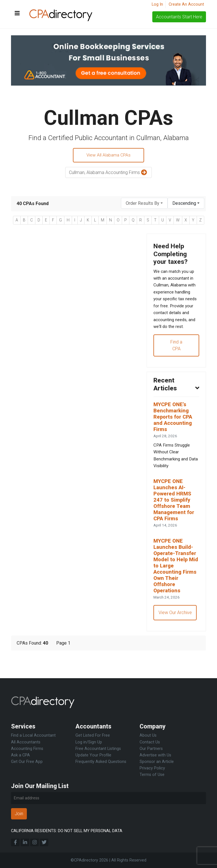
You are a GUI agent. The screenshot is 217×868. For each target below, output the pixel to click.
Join (19, 814)
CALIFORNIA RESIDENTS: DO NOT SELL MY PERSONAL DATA (67, 831)
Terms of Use (152, 775)
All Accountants (26, 742)
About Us (148, 736)
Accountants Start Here (179, 17)
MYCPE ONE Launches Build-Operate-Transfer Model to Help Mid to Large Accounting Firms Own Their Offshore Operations (176, 586)
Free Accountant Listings (98, 749)
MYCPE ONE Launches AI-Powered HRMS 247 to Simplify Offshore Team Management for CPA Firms (175, 518)
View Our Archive (175, 635)
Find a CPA (176, 358)
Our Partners (151, 749)
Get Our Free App (27, 762)
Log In (157, 4)
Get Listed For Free (93, 736)
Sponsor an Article (157, 762)
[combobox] (144, 204)
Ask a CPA (20, 755)
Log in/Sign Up (89, 742)
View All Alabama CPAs (108, 155)
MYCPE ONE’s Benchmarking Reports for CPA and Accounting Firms (174, 431)
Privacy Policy (152, 768)
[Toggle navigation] (17, 14)
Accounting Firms (27, 749)
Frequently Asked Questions (101, 762)
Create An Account (186, 4)
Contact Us (150, 742)
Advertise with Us (155, 755)
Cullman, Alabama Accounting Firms (109, 173)
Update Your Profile (93, 755)
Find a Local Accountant (33, 736)
